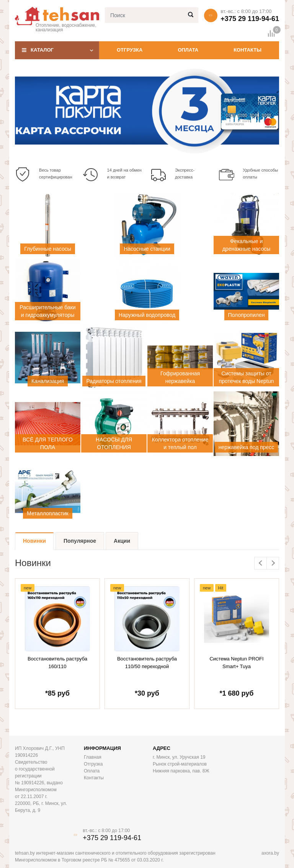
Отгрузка (130, 50)
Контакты (247, 50)
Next (273, 563)
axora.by (270, 853)
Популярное (80, 541)
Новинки (34, 541)
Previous (261, 563)
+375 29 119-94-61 (250, 19)
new (28, 588)
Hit (221, 588)
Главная (93, 757)
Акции (122, 541)
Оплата (188, 50)
